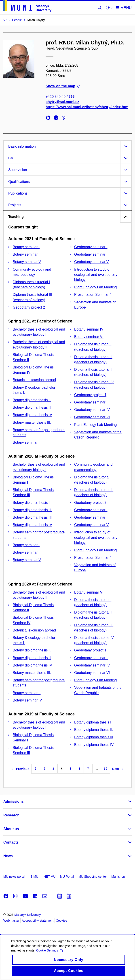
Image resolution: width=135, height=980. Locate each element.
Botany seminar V (27, 262)
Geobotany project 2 (29, 307)
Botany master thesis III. (32, 422)
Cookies (62, 921)
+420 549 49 (60, 97)
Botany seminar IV (89, 329)
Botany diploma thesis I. (32, 400)
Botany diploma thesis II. (32, 510)
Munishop (118, 877)
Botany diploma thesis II (32, 407)
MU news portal (14, 877)
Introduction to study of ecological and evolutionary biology (96, 275)
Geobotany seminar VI (92, 417)
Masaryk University (27, 915)
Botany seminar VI (89, 337)
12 (105, 769)
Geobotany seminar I (91, 247)
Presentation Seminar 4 (93, 295)
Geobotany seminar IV (92, 410)
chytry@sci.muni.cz (62, 102)
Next (118, 769)
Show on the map (63, 86)
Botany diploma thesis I (31, 503)
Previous (20, 769)
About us (11, 829)
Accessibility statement (38, 921)
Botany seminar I (26, 247)
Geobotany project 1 (90, 395)
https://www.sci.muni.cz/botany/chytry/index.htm (87, 107)
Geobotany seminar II (91, 402)
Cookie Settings (50, 963)
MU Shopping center (93, 877)
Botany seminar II (27, 442)
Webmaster (11, 921)
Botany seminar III (27, 254)
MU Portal (67, 877)
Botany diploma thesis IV (32, 415)
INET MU (49, 877)
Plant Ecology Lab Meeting (95, 287)
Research (11, 815)
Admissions (14, 801)
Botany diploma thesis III (32, 517)
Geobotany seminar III (92, 254)
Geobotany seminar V (92, 262)
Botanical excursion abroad (34, 380)
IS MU (34, 877)
